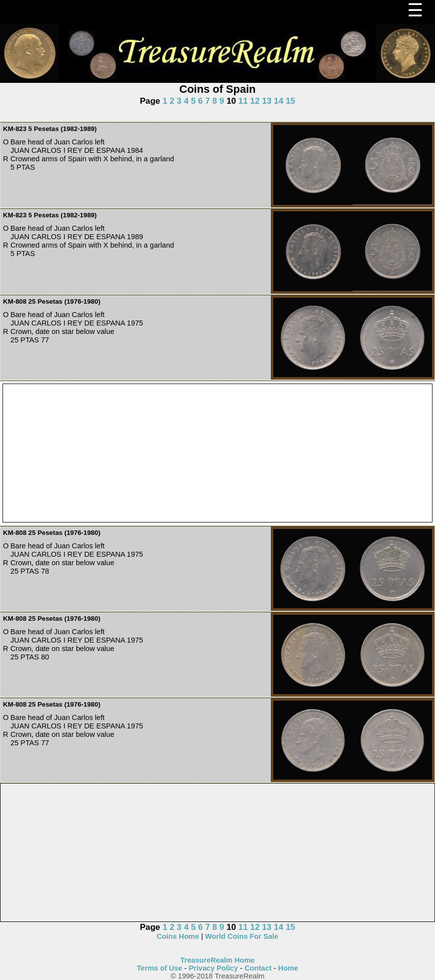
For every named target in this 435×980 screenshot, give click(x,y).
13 (267, 101)
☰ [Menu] (415, 10)
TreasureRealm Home (218, 960)
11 (243, 101)
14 (279, 101)
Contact (258, 968)
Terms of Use (160, 968)
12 (255, 101)
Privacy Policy (214, 968)
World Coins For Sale (242, 936)
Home (288, 968)
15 (290, 101)
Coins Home (178, 936)
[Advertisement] (217, 454)
